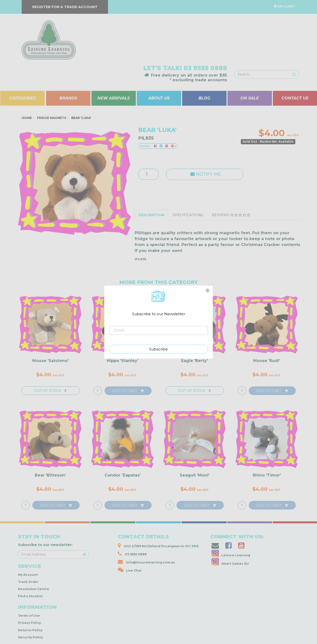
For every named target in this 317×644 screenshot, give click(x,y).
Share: (158, 146)
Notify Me (204, 174)
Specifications (188, 215)
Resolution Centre (34, 589)
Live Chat (130, 570)
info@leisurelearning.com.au (146, 562)
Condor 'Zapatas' (123, 475)
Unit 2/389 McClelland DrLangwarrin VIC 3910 (158, 545)
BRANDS (68, 98)
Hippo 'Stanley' (123, 361)
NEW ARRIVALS (114, 98)
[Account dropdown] (265, 4)
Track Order (28, 582)
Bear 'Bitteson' (50, 475)
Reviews (231, 215)
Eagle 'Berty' (194, 361)
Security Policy (30, 637)
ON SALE (250, 98)
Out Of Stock (50, 391)
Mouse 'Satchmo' (50, 361)
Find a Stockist (30, 596)
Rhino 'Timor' (267, 475)
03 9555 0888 (205, 68)
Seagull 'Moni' (194, 475)
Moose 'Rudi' (267, 361)
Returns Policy (30, 630)
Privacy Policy (29, 623)
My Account (28, 575)
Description (151, 215)
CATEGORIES (22, 98)
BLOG (204, 98)
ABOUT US (159, 98)
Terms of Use (29, 616)
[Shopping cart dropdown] (284, 6)
